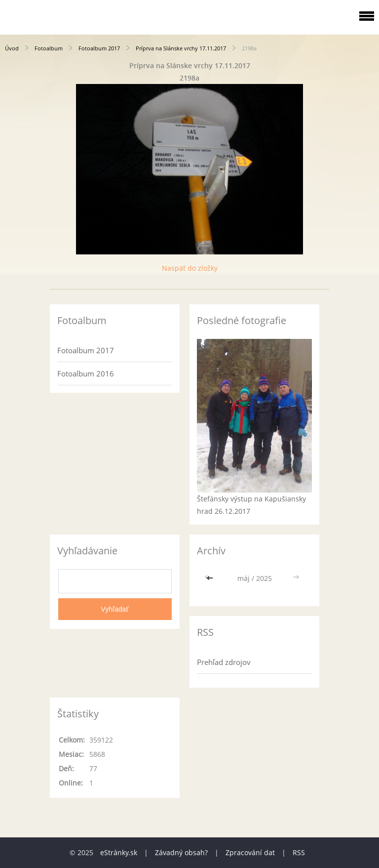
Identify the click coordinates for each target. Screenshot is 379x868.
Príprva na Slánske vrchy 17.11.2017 (181, 48)
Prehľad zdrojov (224, 662)
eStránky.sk (119, 852)
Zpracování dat (250, 852)
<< (211, 578)
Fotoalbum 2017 (99, 48)
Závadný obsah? (181, 852)
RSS (299, 852)
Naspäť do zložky (190, 268)
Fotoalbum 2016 (86, 373)
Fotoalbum (49, 48)
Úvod (12, 48)
